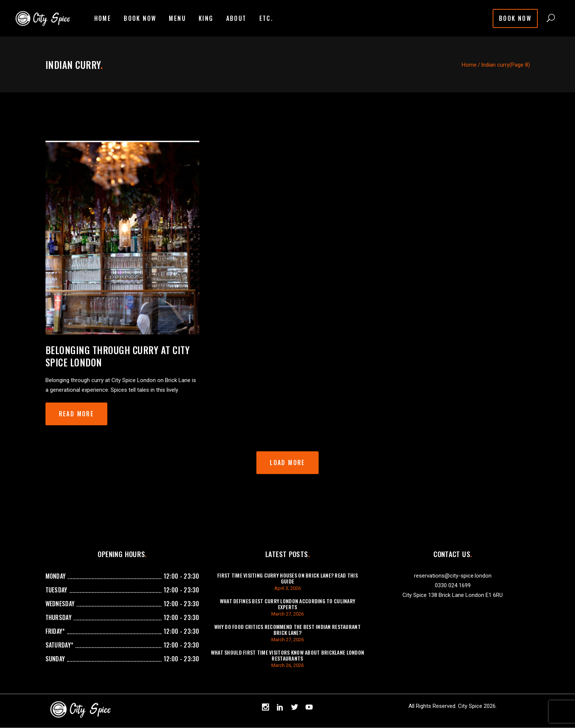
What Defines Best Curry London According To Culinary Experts (288, 604)
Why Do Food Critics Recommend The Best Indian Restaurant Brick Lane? (287, 630)
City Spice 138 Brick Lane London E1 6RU (453, 595)
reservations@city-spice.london (453, 576)
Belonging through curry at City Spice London (118, 356)
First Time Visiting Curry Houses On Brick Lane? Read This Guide (287, 578)
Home (469, 65)
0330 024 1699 (453, 585)
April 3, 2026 (287, 588)
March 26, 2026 (287, 665)
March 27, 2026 (287, 614)
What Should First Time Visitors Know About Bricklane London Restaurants (288, 655)
